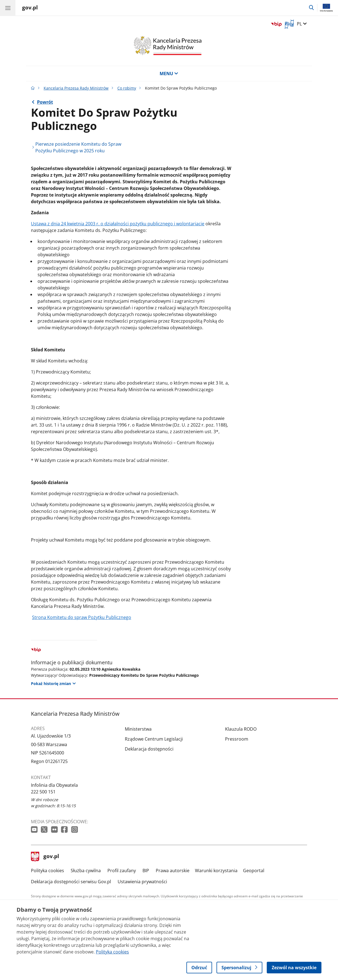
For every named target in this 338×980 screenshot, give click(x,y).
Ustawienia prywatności (142, 882)
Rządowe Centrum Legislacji (154, 739)
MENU (169, 74)
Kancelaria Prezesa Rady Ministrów (76, 88)
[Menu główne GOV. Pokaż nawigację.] (8, 8)
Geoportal (254, 871)
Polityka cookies (47, 871)
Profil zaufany (122, 871)
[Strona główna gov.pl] (30, 8)
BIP (146, 871)
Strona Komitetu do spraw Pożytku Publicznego (82, 617)
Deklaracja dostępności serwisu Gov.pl (71, 882)
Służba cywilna (86, 871)
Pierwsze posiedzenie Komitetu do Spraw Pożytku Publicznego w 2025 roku (78, 147)
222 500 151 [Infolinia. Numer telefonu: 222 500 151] (43, 792)
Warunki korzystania (216, 871)
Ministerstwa (138, 729)
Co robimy (127, 88)
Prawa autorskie (173, 871)
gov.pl (45, 857)
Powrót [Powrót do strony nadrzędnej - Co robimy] (45, 102)
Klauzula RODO (241, 729)
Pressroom (237, 739)
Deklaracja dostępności (149, 749)
